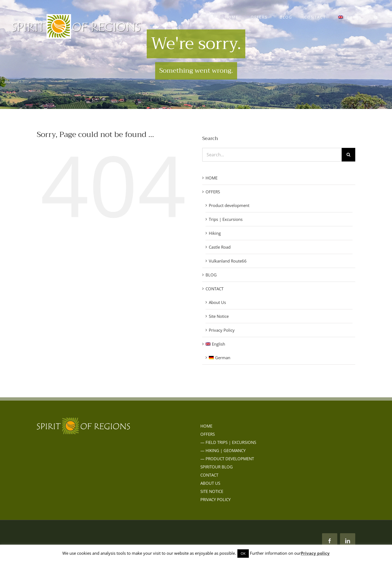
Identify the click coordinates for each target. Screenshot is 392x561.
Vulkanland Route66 (228, 261)
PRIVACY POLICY (215, 499)
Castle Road (220, 247)
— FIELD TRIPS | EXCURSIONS (228, 442)
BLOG (211, 275)
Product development (229, 205)
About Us (217, 302)
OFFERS (213, 192)
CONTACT (215, 289)
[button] (376, 17)
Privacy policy (315, 553)
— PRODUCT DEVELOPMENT (227, 459)
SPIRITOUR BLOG (217, 467)
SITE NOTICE (212, 491)
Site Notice (219, 316)
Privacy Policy (222, 330)
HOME (212, 178)
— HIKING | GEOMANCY (223, 450)
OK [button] (243, 553)
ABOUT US (210, 483)
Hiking (215, 233)
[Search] (348, 155)
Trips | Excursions (226, 219)
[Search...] (272, 155)
